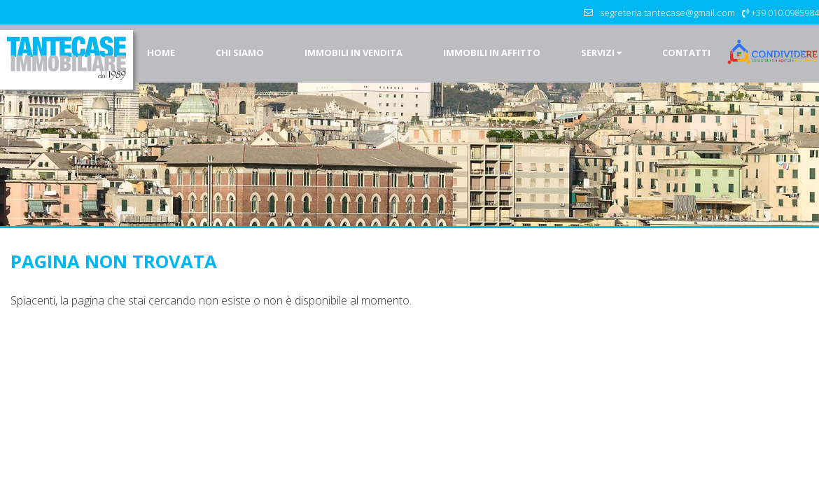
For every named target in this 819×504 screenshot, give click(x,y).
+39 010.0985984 (785, 13)
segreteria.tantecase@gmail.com (667, 13)
